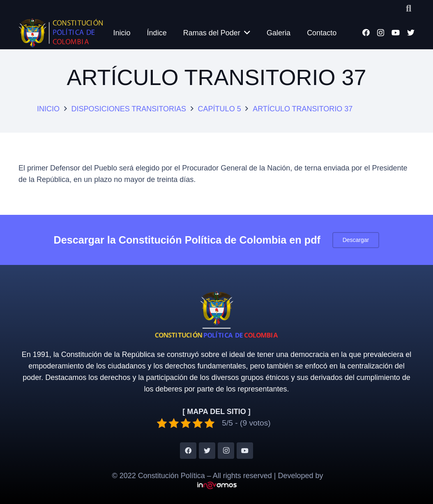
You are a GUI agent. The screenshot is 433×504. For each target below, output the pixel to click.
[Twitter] (411, 32)
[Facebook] (366, 32)
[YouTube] (396, 32)
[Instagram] (381, 33)
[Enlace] (61, 33)
